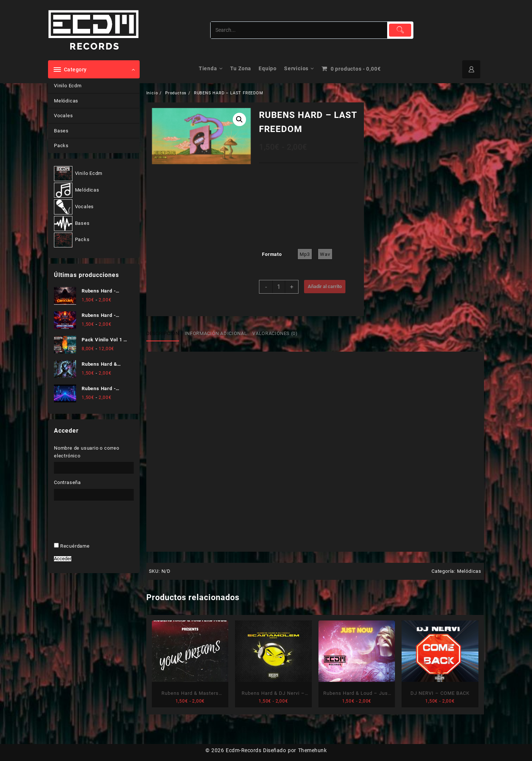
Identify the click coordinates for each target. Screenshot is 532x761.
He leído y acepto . (263, 447)
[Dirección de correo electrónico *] (266, 425)
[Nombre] (266, 401)
